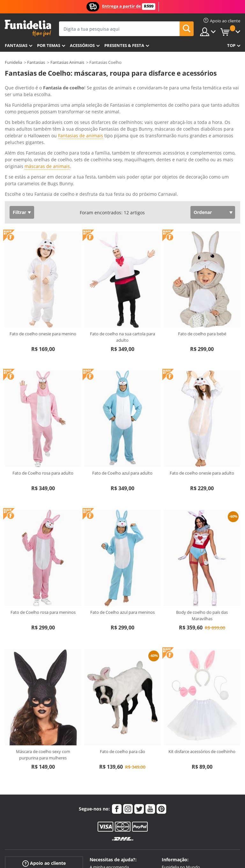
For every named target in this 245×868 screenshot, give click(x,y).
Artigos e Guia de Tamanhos (116, 806)
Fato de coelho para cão (122, 677)
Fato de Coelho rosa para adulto (43, 399)
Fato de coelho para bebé (202, 259)
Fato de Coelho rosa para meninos (43, 538)
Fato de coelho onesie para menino (43, 259)
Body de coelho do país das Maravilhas (202, 541)
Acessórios (82, 45)
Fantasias (36, 62)
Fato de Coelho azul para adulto (122, 399)
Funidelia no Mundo (181, 793)
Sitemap (170, 819)
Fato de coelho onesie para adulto (202, 399)
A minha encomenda (109, 793)
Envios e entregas (106, 799)
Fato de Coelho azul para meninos (122, 538)
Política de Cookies (179, 812)
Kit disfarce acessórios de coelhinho (202, 677)
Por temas (49, 45)
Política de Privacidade (183, 806)
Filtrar (19, 138)
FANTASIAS (16, 45)
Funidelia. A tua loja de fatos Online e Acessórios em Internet (28, 28)
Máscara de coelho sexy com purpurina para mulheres (43, 680)
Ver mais (20, 119)
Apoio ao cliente (44, 789)
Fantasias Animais (67, 62)
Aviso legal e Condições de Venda (193, 799)
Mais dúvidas (102, 819)
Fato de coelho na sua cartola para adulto (122, 263)
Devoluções (101, 812)
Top (231, 45)
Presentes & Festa (124, 45)
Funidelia (13, 62)
